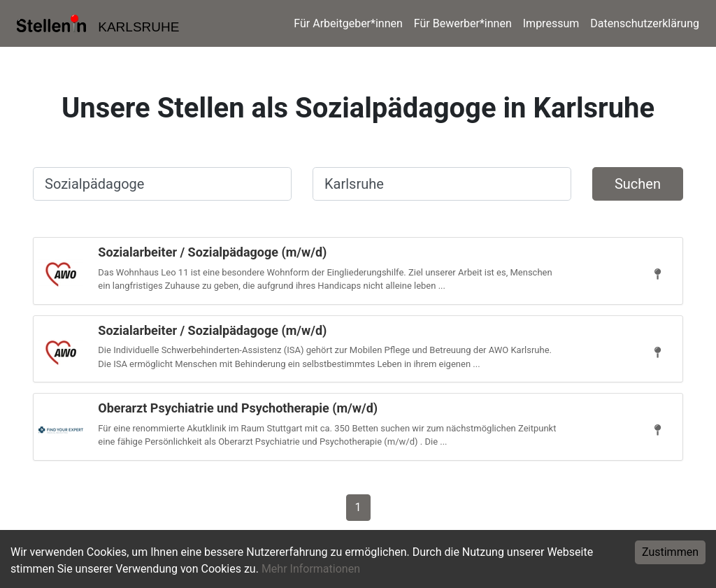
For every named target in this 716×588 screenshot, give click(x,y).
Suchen (638, 184)
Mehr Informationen (311, 569)
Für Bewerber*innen (463, 23)
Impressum (551, 23)
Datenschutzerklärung (645, 23)
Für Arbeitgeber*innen (348, 23)
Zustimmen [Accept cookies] (670, 552)
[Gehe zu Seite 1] (358, 507)
